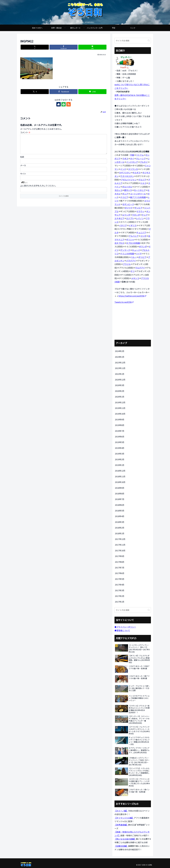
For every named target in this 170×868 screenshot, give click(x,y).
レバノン (140, 218)
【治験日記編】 (121, 846)
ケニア (145, 215)
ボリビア (142, 257)
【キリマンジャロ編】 (124, 818)
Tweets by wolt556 (124, 302)
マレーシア (141, 159)
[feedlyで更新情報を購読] (64, 104)
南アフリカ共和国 (138, 197)
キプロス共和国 (133, 243)
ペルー (134, 257)
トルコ (143, 183)
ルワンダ (126, 215)
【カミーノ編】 (121, 811)
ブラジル (127, 264)
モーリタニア (140, 190)
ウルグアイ (140, 268)
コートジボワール (138, 194)
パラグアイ (131, 261)
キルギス (137, 173)
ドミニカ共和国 (127, 254)
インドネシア (132, 162)
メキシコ (135, 278)
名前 (22, 160)
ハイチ (139, 254)
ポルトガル (127, 187)
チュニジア (141, 232)
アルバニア (134, 236)
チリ (133, 271)
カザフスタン (125, 173)
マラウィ (140, 211)
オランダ (143, 246)
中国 (132, 155)
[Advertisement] (133, 322)
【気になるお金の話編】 (125, 839)
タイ (132, 159)
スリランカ (133, 169)
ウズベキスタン (127, 176)
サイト (23, 177)
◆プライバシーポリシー (125, 627)
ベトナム (140, 155)
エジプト (130, 218)
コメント (25, 132)
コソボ (143, 236)
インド (123, 169)
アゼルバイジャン (129, 180)
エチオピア (119, 218)
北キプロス (119, 243)
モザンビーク (128, 204)
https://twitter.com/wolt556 (132, 296)
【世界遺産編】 (121, 825)
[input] (133, 41)
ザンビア (138, 208)
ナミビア (124, 197)
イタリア (123, 225)
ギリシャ (130, 240)
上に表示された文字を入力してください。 (39, 189)
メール (23, 169)
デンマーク (125, 250)
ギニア (125, 194)
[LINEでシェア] (92, 47)
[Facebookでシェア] (64, 47)
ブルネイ (144, 162)
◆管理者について (122, 630)
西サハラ (128, 190)
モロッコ (118, 190)
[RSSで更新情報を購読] (69, 104)
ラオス (125, 159)
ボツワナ (129, 208)
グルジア (142, 180)
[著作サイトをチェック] (59, 104)
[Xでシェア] (35, 47)
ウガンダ (136, 215)
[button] (149, 40)
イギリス (133, 225)
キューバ (136, 250)
